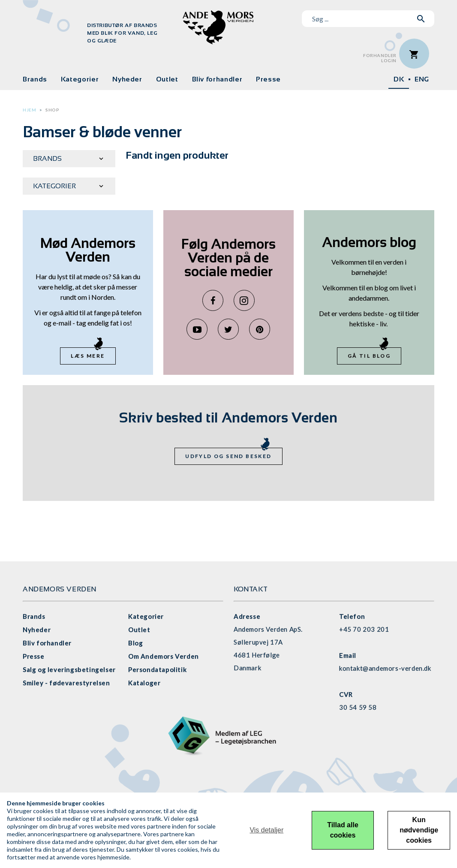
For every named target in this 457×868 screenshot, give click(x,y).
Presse (268, 79)
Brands (35, 79)
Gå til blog (369, 356)
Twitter (228, 329)
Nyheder (127, 79)
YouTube (197, 329)
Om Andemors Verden (164, 656)
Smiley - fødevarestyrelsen (66, 683)
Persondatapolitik (157, 669)
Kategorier (80, 79)
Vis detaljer (266, 830)
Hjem (29, 110)
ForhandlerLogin (380, 58)
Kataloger (144, 683)
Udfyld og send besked (228, 456)
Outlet (167, 79)
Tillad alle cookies (343, 830)
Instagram (244, 300)
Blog (135, 643)
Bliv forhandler (217, 79)
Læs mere (88, 356)
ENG (422, 79)
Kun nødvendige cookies (419, 830)
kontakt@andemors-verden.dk (385, 668)
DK (399, 79)
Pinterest (260, 329)
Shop (52, 110)
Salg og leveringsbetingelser (69, 669)
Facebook (213, 300)
